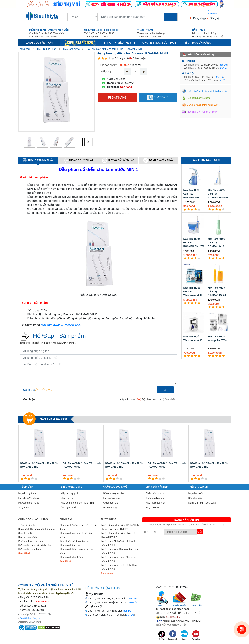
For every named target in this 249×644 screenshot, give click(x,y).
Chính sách (67, 519)
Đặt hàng (117, 98)
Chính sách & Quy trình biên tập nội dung (78, 527)
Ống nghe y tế (68, 507)
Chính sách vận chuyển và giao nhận (76, 535)
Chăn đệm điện (111, 503)
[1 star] (99, 58)
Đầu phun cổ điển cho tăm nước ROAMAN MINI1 (114, 49)
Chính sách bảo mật (70, 545)
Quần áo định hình (156, 498)
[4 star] (110, 58)
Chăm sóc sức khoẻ (115, 487)
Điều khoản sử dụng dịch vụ (74, 541)
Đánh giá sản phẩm (158, 160)
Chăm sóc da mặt (155, 493)
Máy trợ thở (67, 498)
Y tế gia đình (26, 487)
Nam (158, 532)
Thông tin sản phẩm (38, 160)
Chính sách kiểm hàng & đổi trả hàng (76, 551)
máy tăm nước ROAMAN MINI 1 (62, 325)
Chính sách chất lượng (72, 557)
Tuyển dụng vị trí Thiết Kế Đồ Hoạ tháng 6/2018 (119, 567)
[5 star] (113, 58)
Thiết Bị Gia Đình (46, 49)
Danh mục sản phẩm (39, 43)
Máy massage (111, 507)
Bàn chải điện (195, 498)
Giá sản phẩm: (109, 65)
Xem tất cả (24, 553)
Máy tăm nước (71, 49)
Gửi (165, 390)
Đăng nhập (200, 18)
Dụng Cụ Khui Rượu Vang (202, 503)
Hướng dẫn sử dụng (118, 160)
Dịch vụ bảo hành (28, 537)
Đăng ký (215, 18)
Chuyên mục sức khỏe (159, 43)
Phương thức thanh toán (31, 541)
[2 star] (103, 58)
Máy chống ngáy (112, 498)
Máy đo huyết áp (27, 493)
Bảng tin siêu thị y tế (119, 43)
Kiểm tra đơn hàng (197, 43)
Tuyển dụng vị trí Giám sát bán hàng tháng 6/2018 (120, 551)
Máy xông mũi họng (29, 503)
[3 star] (106, 58)
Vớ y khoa (24, 507)
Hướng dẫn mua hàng (30, 549)
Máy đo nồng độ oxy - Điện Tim (77, 503)
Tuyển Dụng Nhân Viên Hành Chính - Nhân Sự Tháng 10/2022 (120, 527)
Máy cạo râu (152, 507)
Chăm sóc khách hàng (33, 519)
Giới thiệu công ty (30, 618)
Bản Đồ (223, 65)
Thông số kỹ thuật (78, 160)
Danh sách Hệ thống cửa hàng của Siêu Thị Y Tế (37, 531)
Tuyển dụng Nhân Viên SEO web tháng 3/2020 (118, 543)
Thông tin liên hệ (27, 525)
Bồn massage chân (114, 493)
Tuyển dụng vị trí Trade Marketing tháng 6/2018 (119, 559)
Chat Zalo (158, 97)
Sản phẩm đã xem (54, 419)
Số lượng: (106, 71)
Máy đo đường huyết (29, 498)
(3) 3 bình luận (136, 58)
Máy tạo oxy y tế (69, 493)
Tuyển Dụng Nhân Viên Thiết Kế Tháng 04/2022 (118, 535)
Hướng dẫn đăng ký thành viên (35, 545)
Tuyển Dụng (109, 519)
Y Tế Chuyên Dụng (72, 487)
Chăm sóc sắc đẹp (157, 487)
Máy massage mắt (155, 503)
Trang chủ (24, 49)
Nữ (147, 532)
